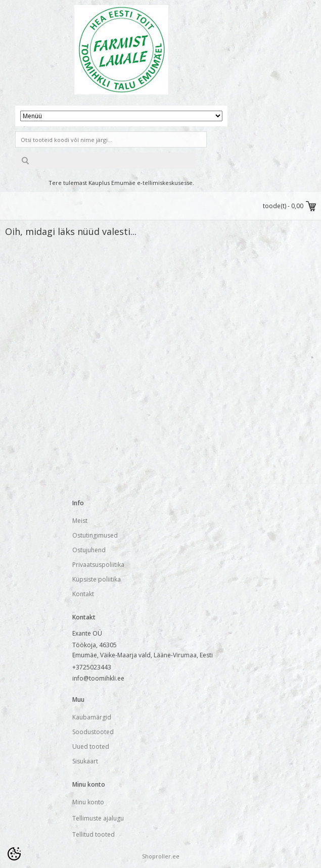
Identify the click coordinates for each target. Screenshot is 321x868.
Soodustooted (93, 732)
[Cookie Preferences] (14, 854)
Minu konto (88, 802)
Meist (80, 521)
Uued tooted (91, 746)
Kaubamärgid (92, 717)
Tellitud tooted (94, 834)
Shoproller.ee (161, 856)
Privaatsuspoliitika (98, 565)
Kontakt (83, 594)
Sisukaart (85, 761)
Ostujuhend (89, 550)
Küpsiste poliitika (97, 579)
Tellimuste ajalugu (98, 818)
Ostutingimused (95, 535)
